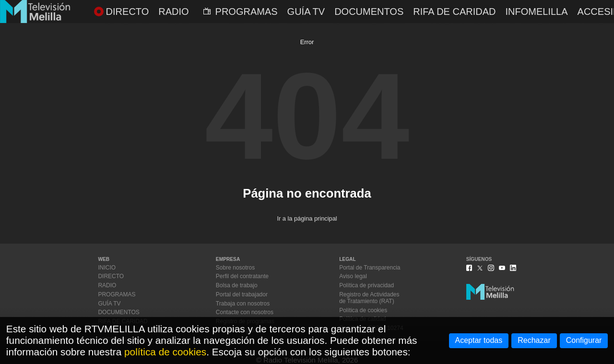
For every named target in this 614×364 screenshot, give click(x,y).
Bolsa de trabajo (237, 285)
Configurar (584, 340)
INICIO (107, 268)
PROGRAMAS (241, 12)
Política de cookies (363, 310)
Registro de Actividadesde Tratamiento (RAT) (369, 298)
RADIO (173, 12)
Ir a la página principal (307, 218)
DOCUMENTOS (369, 12)
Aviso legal (353, 276)
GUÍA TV (306, 12)
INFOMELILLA (537, 12)
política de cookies (165, 352)
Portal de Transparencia (370, 268)
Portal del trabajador (242, 294)
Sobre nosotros (235, 268)
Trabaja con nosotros (243, 304)
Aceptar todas (479, 340)
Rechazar (534, 340)
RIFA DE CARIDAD (454, 12)
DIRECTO (122, 12)
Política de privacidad (366, 285)
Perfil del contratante (242, 276)
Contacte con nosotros (245, 312)
